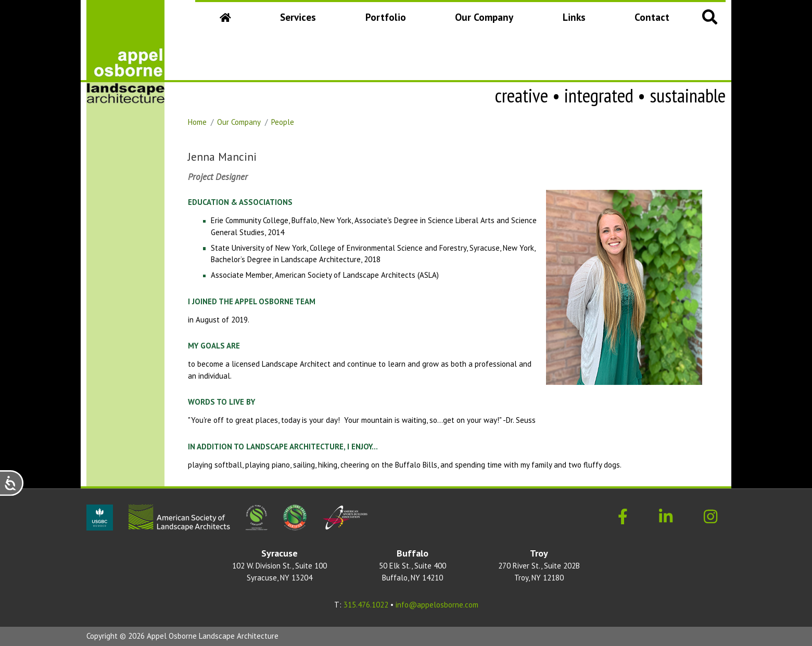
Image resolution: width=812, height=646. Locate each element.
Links (574, 17)
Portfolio (386, 17)
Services (298, 17)
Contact (652, 17)
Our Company (486, 21)
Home (197, 122)
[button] (710, 16)
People (283, 122)
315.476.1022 (366, 605)
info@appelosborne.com (437, 605)
